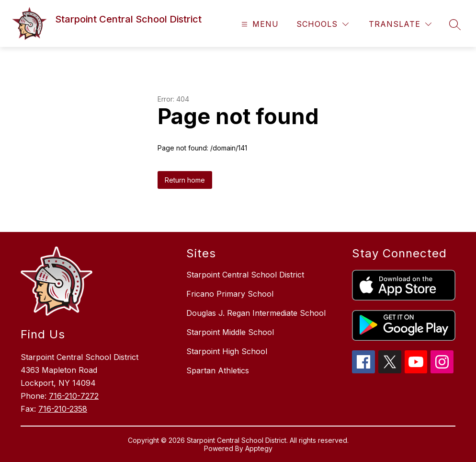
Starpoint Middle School (230, 332)
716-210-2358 (63, 409)
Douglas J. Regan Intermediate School (256, 313)
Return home (185, 180)
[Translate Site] (400, 24)
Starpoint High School (227, 351)
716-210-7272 (74, 396)
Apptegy (259, 448)
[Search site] (455, 24)
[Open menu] (259, 24)
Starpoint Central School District (245, 275)
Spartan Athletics (218, 370)
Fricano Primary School (230, 294)
